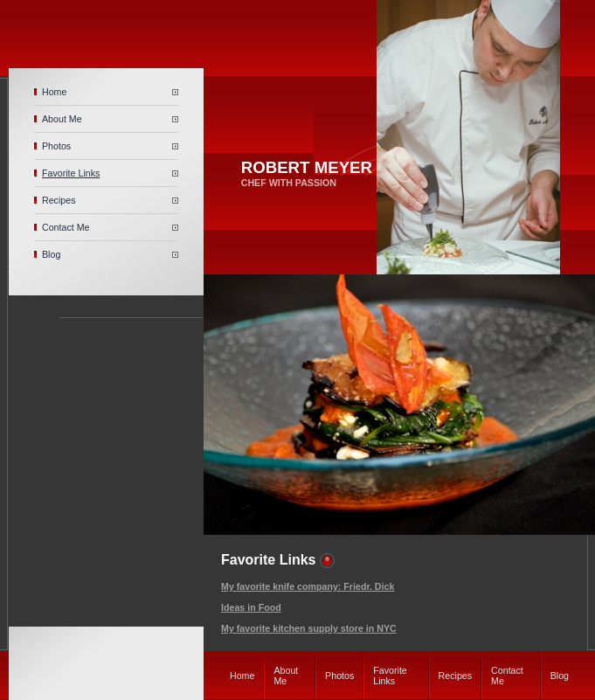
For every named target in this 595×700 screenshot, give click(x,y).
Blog (51, 254)
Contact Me (66, 227)
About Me (62, 119)
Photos (56, 146)
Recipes (59, 200)
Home (54, 92)
